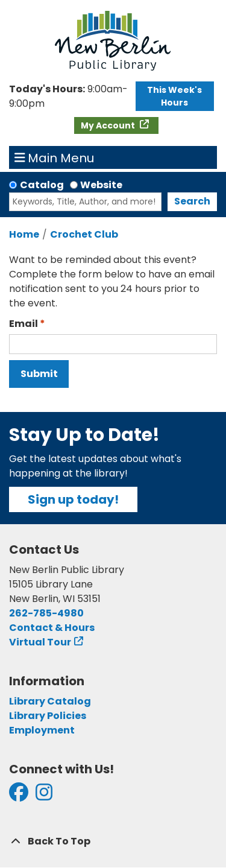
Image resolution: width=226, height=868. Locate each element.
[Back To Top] (113, 841)
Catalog (42, 185)
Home (24, 234)
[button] (69, 97)
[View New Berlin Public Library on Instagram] (44, 796)
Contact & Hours (52, 628)
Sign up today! (73, 499)
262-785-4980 (46, 613)
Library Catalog (50, 701)
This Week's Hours (174, 96)
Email (24, 324)
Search (192, 201)
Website (101, 185)
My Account (109, 125)
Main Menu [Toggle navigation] (55, 157)
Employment (42, 730)
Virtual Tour (40, 642)
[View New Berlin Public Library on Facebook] (19, 796)
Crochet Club (84, 234)
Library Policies (48, 716)
